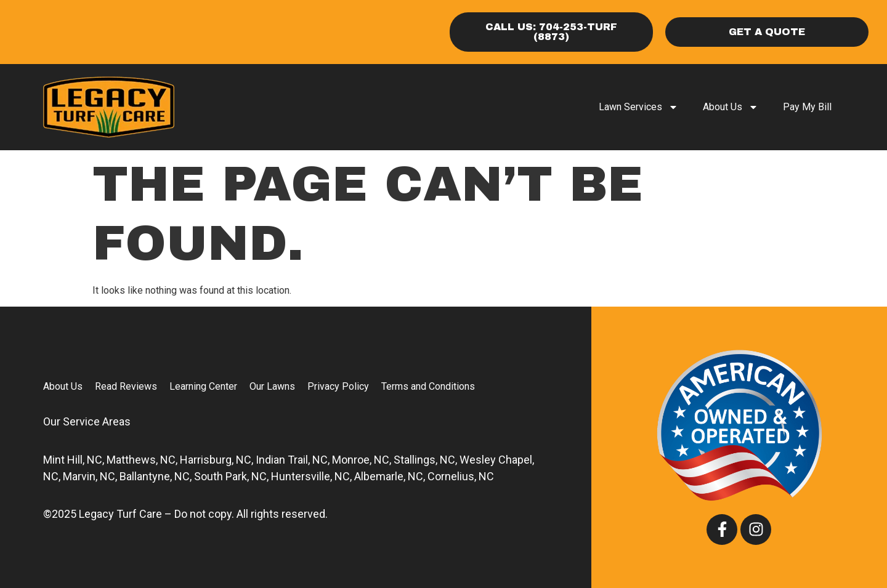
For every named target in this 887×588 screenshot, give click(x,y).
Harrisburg (206, 460)
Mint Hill (63, 460)
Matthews (131, 460)
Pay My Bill (807, 107)
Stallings (415, 460)
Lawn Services (638, 107)
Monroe (351, 460)
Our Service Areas (87, 421)
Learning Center (203, 386)
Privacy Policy (338, 386)
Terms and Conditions (428, 386)
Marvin (79, 476)
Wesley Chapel (496, 460)
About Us (731, 107)
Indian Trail (282, 460)
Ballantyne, (146, 476)
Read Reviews (126, 386)
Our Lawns (272, 386)
